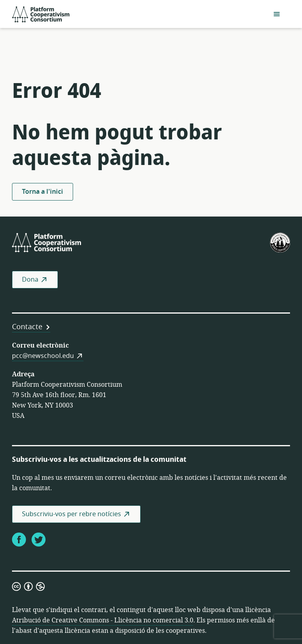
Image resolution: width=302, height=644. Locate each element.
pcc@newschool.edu (43, 356)
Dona (30, 280)
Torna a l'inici (43, 192)
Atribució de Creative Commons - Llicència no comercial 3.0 (103, 620)
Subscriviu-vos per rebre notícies (72, 514)
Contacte (27, 327)
